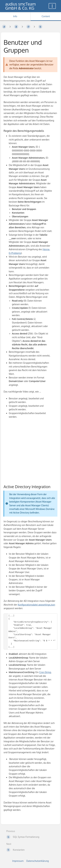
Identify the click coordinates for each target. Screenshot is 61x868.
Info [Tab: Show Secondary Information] (15, 16)
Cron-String (45, 672)
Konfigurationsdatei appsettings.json (36, 605)
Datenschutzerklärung (38, 861)
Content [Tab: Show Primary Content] (46, 16)
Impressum (18, 861)
